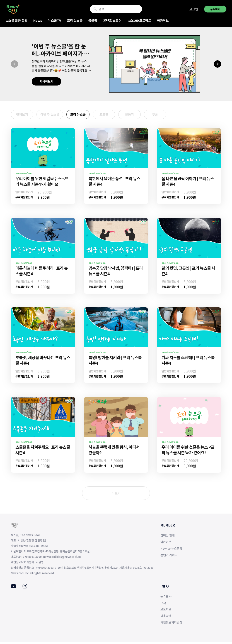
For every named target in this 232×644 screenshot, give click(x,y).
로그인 (194, 9)
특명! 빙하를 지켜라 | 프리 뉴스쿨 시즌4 (115, 362)
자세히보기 (46, 81)
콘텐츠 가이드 (169, 557)
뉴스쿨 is (166, 598)
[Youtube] (13, 588)
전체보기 (24, 115)
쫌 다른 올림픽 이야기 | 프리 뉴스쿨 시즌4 (188, 183)
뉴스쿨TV (55, 20)
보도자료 (166, 611)
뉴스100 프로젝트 (139, 20)
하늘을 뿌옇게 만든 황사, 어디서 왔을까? (114, 452)
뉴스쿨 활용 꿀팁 (16, 20)
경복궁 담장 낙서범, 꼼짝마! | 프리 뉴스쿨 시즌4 (116, 273)
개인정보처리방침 (171, 624)
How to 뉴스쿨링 (171, 550)
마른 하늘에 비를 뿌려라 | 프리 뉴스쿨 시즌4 (42, 273)
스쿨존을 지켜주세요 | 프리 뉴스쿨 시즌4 (43, 452)
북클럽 (93, 20)
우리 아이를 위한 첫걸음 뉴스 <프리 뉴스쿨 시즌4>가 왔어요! (42, 183)
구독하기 (215, 9)
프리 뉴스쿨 (75, 20)
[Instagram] (25, 589)
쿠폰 (172, 115)
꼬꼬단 (113, 115)
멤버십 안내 (168, 537)
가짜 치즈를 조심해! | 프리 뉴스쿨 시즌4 (188, 362)
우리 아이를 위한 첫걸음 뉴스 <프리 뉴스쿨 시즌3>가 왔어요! (188, 452)
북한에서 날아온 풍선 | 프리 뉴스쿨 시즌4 (114, 183)
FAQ (163, 605)
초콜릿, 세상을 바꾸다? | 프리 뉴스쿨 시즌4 (43, 362)
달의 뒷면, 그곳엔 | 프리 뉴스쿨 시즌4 (188, 273)
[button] (14, 64)
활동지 (142, 115)
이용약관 (166, 618)
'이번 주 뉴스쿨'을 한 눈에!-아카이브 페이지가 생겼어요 (60, 53)
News (38, 20)
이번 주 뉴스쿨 (54, 115)
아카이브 (163, 20)
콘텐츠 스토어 (112, 20)
